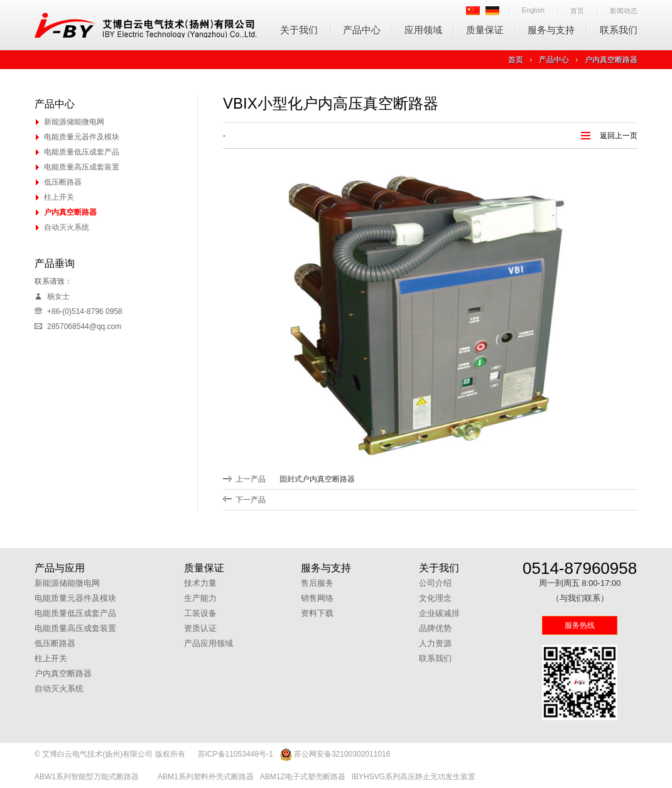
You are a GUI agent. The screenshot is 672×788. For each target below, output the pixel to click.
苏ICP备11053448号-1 (236, 754)
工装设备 (200, 613)
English (533, 10)
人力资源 (435, 643)
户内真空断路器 (611, 60)
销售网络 (317, 598)
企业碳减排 (439, 613)
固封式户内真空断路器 (317, 479)
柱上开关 (59, 197)
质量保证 (485, 30)
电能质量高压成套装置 (82, 167)
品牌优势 (435, 628)
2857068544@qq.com (84, 327)
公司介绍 (435, 583)
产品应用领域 (209, 643)
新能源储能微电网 (74, 122)
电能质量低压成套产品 (82, 152)
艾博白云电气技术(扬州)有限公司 (146, 25)
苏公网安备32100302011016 (335, 755)
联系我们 (619, 30)
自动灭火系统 (67, 227)
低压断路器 (63, 182)
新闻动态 (624, 11)
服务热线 (580, 625)
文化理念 (435, 598)
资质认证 (200, 628)
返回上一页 (619, 136)
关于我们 (299, 30)
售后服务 (317, 583)
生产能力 (200, 598)
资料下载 (317, 613)
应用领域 (423, 30)
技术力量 (200, 583)
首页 (577, 11)
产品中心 (362, 30)
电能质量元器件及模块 (82, 137)
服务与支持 (551, 30)
